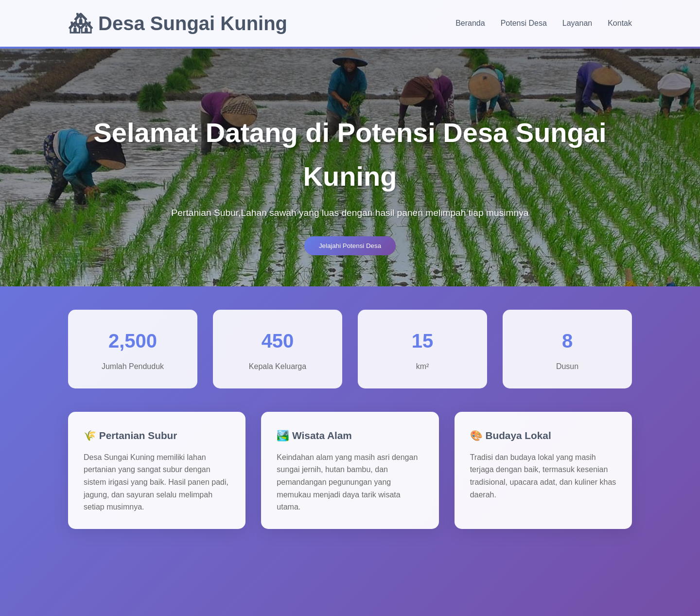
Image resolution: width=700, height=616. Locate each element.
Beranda (470, 23)
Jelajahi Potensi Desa (350, 246)
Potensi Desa (524, 23)
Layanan (577, 23)
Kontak (620, 23)
